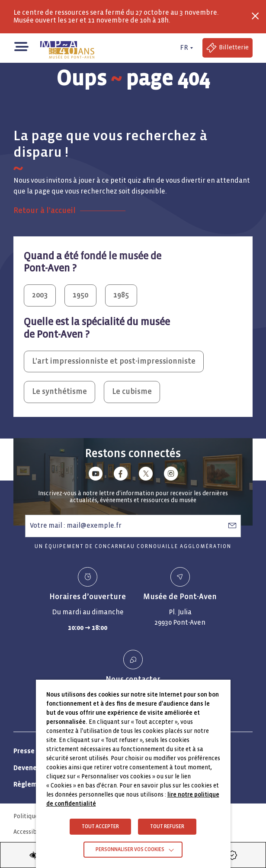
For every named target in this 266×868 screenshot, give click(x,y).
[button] (21, 46)
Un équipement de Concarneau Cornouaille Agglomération (133, 547)
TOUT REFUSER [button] (167, 827)
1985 (121, 295)
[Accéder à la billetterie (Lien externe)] (228, 48)
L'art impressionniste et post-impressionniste (114, 361)
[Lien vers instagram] (171, 475)
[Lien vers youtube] (96, 475)
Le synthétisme (59, 392)
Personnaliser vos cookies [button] (130, 850)
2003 (40, 295)
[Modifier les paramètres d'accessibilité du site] (34, 855)
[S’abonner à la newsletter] (232, 526)
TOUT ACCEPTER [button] (100, 827)
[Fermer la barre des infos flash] (255, 16)
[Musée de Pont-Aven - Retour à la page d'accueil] (67, 48)
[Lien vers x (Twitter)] (146, 475)
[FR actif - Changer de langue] (185, 48)
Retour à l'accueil (45, 211)
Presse (24, 751)
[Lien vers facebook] (121, 475)
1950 (80, 295)
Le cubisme (132, 392)
